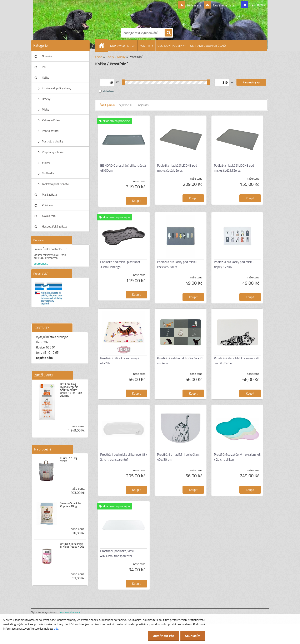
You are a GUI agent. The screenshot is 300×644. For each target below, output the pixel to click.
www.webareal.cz (71, 612)
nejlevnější (125, 105)
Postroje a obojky (52, 141)
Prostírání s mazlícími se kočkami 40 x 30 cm (179, 457)
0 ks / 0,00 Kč (258, 5)
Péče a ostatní (51, 131)
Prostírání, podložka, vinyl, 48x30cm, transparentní (117, 553)
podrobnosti (41, 264)
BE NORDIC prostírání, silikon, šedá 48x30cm (123, 168)
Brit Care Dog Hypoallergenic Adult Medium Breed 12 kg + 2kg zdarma (71, 390)
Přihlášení (194, 5)
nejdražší (144, 105)
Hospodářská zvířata (54, 226)
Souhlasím (192, 636)
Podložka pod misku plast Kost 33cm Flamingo (120, 264)
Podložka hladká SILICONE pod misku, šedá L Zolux (177, 168)
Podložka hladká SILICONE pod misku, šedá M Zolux (234, 168)
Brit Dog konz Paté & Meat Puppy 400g (72, 545)
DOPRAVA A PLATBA (123, 46)
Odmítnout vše (162, 636)
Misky (46, 109)
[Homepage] (103, 45)
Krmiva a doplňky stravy (57, 88)
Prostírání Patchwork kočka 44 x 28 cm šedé (180, 361)
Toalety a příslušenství (55, 184)
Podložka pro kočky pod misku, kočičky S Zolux (177, 264)
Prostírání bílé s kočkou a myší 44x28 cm (120, 361)
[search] (168, 33)
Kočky (46, 77)
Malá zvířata (49, 194)
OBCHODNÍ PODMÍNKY (172, 46)
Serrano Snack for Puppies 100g (71, 505)
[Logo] (135, 13)
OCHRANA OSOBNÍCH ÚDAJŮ (208, 46)
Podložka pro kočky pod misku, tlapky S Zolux (234, 264)
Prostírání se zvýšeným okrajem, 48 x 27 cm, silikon (237, 457)
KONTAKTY (146, 46)
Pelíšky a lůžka (51, 120)
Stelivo (46, 163)
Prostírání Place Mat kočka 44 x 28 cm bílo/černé (237, 361)
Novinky (47, 56)
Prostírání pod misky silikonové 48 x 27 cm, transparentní (124, 457)
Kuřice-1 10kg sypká (69, 459)
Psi (44, 67)
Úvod (99, 57)
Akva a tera (49, 216)
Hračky (46, 99)
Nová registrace (224, 5)
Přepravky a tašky (53, 152)
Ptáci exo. (48, 205)
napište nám (44, 358)
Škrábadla (48, 173)
